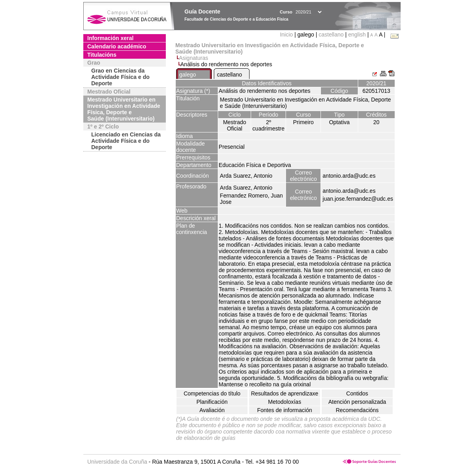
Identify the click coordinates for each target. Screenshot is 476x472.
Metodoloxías (285, 402)
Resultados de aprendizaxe (285, 393)
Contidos (357, 393)
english (357, 35)
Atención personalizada (357, 402)
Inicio (287, 35)
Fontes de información (285, 410)
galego (188, 75)
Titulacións (102, 55)
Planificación (212, 402)
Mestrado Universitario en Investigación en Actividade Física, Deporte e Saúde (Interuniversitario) (124, 109)
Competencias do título (212, 393)
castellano (331, 35)
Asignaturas (194, 58)
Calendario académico (117, 46)
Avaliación (212, 410)
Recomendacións (357, 410)
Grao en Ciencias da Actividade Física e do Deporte (120, 77)
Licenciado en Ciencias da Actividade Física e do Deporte (126, 141)
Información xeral (110, 38)
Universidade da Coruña (117, 462)
